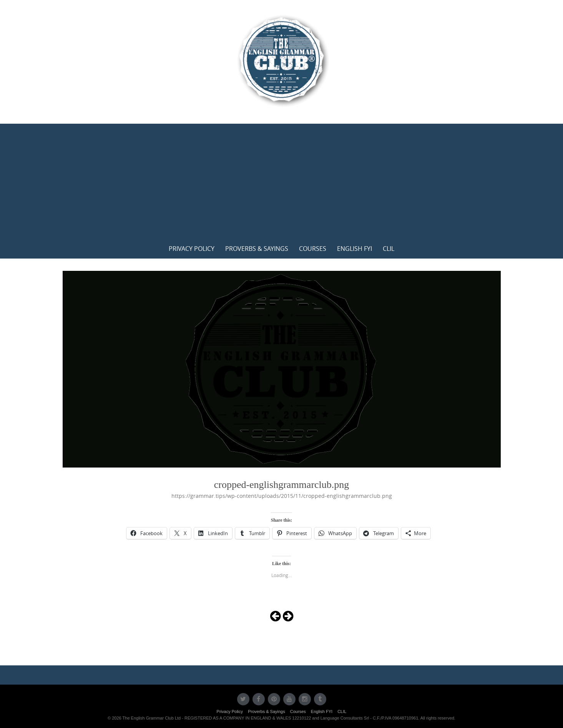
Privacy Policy (192, 249)
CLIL (389, 249)
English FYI (355, 249)
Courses (313, 249)
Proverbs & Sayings (257, 249)
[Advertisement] (282, 181)
